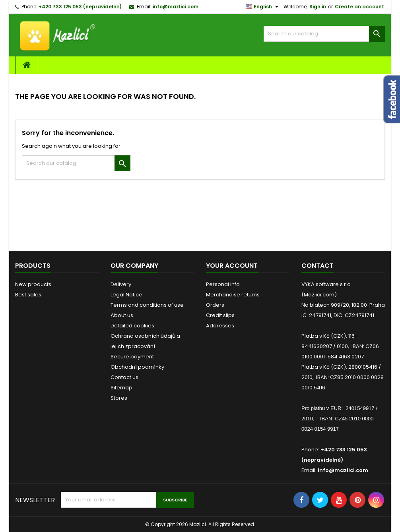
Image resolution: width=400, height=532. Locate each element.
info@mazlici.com (176, 7)
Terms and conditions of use (147, 305)
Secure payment (132, 357)
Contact (317, 266)
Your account (232, 266)
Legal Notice (126, 295)
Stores (119, 398)
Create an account (359, 7)
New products (33, 284)
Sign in (318, 7)
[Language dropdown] (263, 7)
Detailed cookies (132, 326)
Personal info (223, 284)
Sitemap (121, 388)
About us (122, 315)
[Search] (324, 34)
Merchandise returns (233, 295)
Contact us (124, 377)
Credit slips (220, 315)
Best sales (28, 295)
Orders (215, 305)
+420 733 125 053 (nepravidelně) (80, 7)
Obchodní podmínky (137, 367)
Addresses (220, 326)
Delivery (121, 284)
